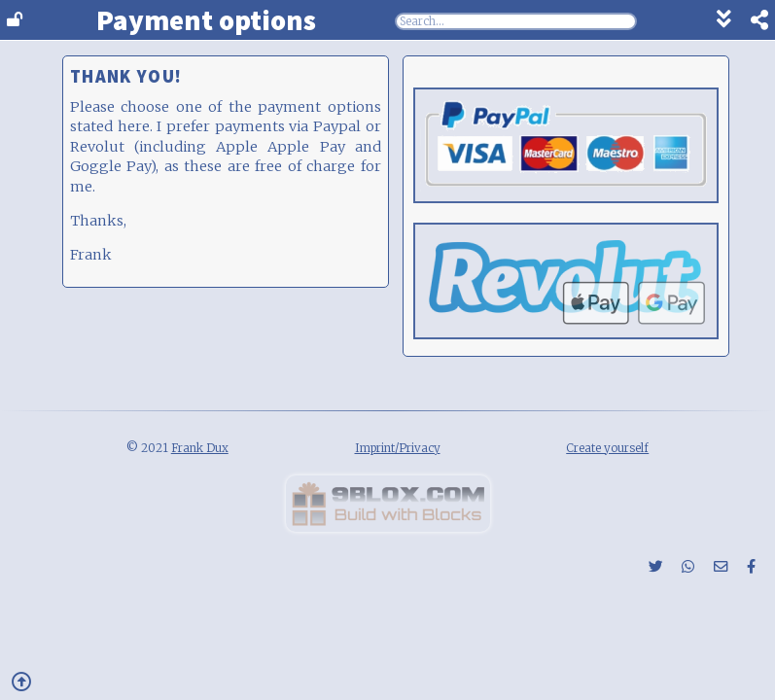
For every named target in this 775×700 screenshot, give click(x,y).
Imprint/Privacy (398, 448)
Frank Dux (200, 448)
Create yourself (607, 448)
